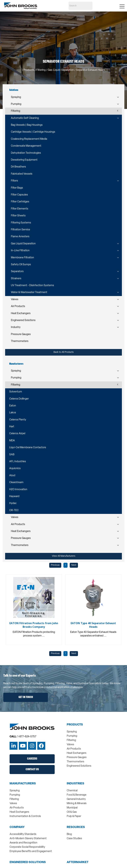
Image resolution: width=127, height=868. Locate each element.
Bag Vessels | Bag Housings (27, 125)
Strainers (16, 279)
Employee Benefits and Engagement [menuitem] (31, 851)
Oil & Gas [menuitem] (72, 812)
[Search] (81, 6)
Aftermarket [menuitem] (78, 862)
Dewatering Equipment (24, 160)
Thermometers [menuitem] (75, 762)
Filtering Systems (21, 223)
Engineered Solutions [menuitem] (79, 766)
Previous (55, 565)
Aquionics (15, 468)
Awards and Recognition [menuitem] (23, 843)
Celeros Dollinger (19, 399)
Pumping (16, 104)
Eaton (13, 406)
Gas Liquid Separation (23, 244)
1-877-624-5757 (27, 737)
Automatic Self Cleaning (25, 118)
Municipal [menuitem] (72, 808)
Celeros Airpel (17, 434)
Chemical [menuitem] (72, 791)
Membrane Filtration (22, 258)
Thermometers (20, 341)
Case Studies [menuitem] (74, 839)
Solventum (16, 392)
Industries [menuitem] (75, 784)
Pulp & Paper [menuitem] (74, 816)
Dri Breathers (18, 167)
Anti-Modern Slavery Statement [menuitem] (28, 839)
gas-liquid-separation (61, 70)
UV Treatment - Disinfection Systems (32, 285)
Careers (32, 759)
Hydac (13, 503)
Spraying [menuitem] (72, 732)
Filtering (16, 111)
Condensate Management (26, 146)
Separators (17, 272)
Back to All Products (64, 352)
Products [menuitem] (75, 725)
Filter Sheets (18, 216)
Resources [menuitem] (76, 827)
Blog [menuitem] (69, 834)
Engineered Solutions (23, 320)
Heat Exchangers (21, 313)
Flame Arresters (20, 237)
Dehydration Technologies (26, 153)
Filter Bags (17, 188)
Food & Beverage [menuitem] (77, 795)
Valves (15, 299)
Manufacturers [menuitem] (23, 784)
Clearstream (16, 482)
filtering (41, 70)
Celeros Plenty (18, 420)
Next (74, 565)
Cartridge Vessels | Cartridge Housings (33, 132)
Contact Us (32, 770)
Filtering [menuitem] (71, 740)
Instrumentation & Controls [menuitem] (25, 816)
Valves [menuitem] (70, 745)
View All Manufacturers (64, 556)
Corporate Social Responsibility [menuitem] (27, 847)
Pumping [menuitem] (72, 736)
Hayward (14, 496)
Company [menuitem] (17, 827)
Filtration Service (20, 230)
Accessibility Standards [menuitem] (23, 834)
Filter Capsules (19, 195)
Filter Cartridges (20, 202)
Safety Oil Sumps (21, 265)
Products (29, 70)
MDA (12, 441)
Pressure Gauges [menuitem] (77, 757)
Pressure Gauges (21, 334)
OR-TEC (14, 510)
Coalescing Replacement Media (29, 139)
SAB (12, 455)
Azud (12, 476)
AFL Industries (18, 462)
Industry (16, 327)
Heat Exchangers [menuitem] (77, 753)
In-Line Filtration (20, 251)
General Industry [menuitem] (76, 799)
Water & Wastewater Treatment (29, 292)
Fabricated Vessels (22, 174)
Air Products (18, 306)
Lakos (13, 413)
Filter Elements (20, 209)
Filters (14, 181)
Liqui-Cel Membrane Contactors (28, 448)
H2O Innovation (18, 490)
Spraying (16, 97)
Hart (12, 427)
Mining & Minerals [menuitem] (77, 803)
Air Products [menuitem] (74, 749)
